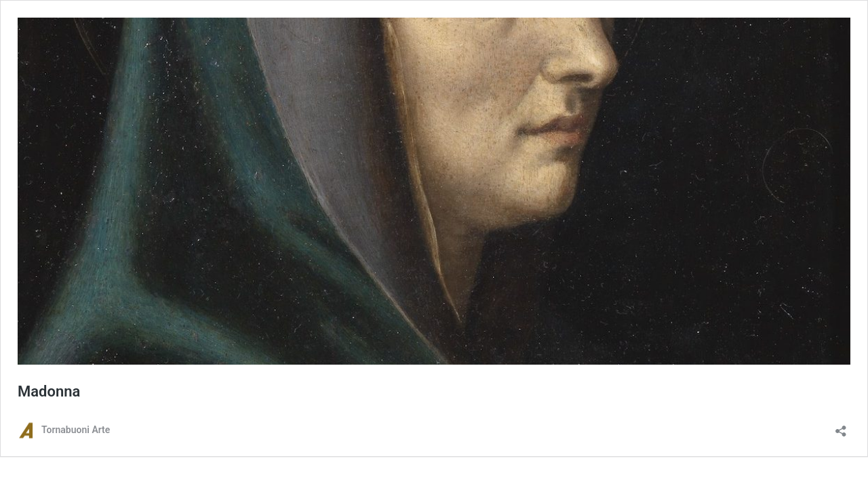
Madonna (49, 391)
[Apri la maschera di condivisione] (841, 427)
